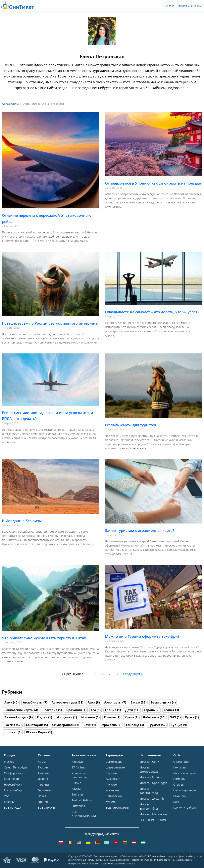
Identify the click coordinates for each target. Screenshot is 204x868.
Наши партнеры (185, 790)
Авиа (8, 702)
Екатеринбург (13, 790)
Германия (45, 790)
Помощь (179, 779)
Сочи (87, 725)
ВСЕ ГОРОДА (13, 808)
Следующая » (133, 674)
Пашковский (114, 796)
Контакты (180, 767)
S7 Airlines (79, 767)
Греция (111, 710)
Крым (129, 717)
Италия (110, 717)
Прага (190, 717)
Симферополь (63, 725)
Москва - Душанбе (152, 799)
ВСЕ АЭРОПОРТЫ (117, 808)
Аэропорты (113, 702)
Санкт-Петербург (16, 767)
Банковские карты (19, 710)
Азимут (77, 789)
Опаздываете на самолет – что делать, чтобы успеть (152, 312)
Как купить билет (185, 808)
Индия (42, 717)
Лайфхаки (151, 717)
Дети (129, 710)
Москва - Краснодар (153, 783)
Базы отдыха (161, 702)
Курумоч (111, 802)
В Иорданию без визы (22, 521)
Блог (176, 802)
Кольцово (112, 790)
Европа (149, 710)
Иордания (64, 717)
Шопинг (11, 732)
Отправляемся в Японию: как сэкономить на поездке (153, 183)
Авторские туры (64, 702)
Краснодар (11, 779)
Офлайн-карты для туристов (131, 425)
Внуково (111, 773)
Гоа (93, 710)
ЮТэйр (76, 783)
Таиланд (132, 725)
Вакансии (180, 796)
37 (117, 674)
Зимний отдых (16, 717)
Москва (9, 762)
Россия (10, 725)
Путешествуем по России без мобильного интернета (50, 323)
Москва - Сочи (149, 762)
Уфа (7, 796)
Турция (177, 725)
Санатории (35, 725)
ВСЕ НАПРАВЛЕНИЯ (153, 820)
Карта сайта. (164, 860)
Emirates (78, 795)
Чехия (42, 796)
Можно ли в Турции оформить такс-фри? (142, 636)
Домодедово (114, 762)
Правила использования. (143, 860)
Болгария (50, 710)
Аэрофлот (78, 762)
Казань (9, 802)
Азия (91, 702)
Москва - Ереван (151, 777)
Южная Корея (37, 732)
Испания (88, 717)
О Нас (170, 5)
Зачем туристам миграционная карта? (140, 530)
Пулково (111, 785)
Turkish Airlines (82, 800)
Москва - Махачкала (153, 814)
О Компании (182, 762)
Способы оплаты (185, 773)
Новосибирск (13, 785)
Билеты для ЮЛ (190, 5)
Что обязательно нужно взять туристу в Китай (44, 638)
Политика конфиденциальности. (112, 860)
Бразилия (74, 710)
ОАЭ (173, 717)
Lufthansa (78, 806)
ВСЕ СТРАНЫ (46, 808)
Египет (169, 710)
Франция (44, 785)
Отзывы (179, 785)
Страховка (109, 725)
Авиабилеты (33, 702)
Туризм (154, 725)
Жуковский (113, 779)
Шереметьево (115, 767)
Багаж (135, 702)
